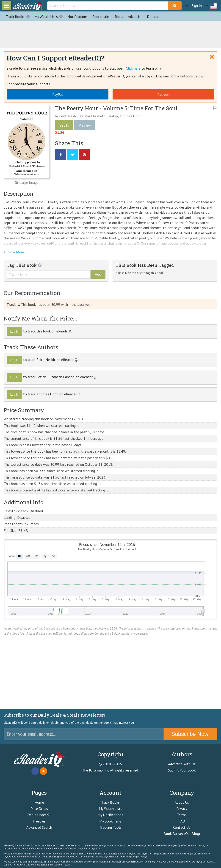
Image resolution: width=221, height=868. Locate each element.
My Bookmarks (110, 821)
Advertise (135, 17)
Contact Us (182, 827)
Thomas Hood (130, 116)
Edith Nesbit (69, 116)
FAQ (182, 821)
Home (39, 802)
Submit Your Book (182, 770)
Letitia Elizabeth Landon (99, 116)
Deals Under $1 (39, 815)
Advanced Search (39, 827)
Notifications (77, 17)
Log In (14, 332)
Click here (133, 68)
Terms (182, 815)
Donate (153, 17)
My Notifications (110, 815)
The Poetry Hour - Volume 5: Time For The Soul (116, 108)
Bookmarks (101, 17)
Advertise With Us (182, 764)
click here (31, 865)
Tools (119, 17)
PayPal (58, 94)
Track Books (19, 17)
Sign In (193, 6)
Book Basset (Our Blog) (182, 834)
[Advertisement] (110, 34)
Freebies (39, 821)
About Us (182, 802)
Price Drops (39, 808)
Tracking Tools (110, 827)
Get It (64, 125)
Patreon (163, 94)
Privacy (182, 808)
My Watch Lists (50, 17)
